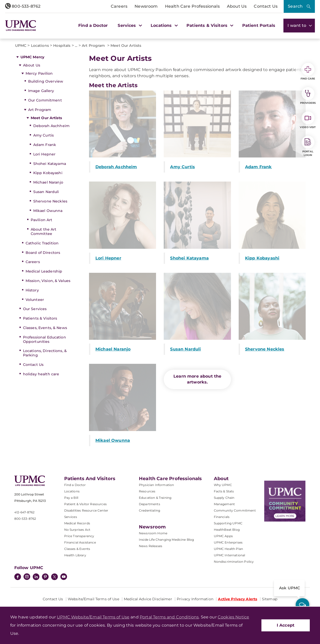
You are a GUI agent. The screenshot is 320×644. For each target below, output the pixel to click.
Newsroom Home (153, 533)
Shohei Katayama (50, 164)
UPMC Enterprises (228, 542)
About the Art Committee (44, 231)
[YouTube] (64, 577)
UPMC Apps (223, 536)
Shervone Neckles (50, 201)
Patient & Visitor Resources (85, 504)
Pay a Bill (71, 498)
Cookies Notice (233, 617)
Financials (222, 517)
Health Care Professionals (192, 6)
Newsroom (146, 6)
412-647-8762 (25, 512)
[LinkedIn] (36, 577)
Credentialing (150, 510)
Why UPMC (223, 485)
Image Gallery (41, 91)
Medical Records (77, 523)
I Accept (286, 625)
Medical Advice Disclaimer (148, 599)
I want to (299, 25)
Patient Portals (259, 25)
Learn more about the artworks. (197, 379)
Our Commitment (45, 100)
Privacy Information (195, 599)
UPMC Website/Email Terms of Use (93, 617)
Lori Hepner (45, 154)
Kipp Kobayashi (48, 173)
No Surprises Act (77, 530)
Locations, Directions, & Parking (45, 353)
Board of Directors (43, 253)
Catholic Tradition (42, 243)
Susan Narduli (46, 192)
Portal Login (308, 146)
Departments (150, 504)
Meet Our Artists (46, 118)
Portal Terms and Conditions (169, 617)
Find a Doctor (93, 25)
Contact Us (266, 6)
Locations (72, 491)
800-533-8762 (23, 6)
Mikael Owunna (48, 211)
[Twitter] (54, 577)
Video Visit (308, 120)
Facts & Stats (224, 491)
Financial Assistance (80, 542)
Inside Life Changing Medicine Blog (166, 540)
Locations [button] (164, 25)
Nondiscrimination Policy (234, 562)
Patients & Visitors (40, 318)
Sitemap (270, 599)
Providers (308, 96)
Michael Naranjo (48, 182)
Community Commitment (235, 510)
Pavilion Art (42, 220)
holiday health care (41, 374)
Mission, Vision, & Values (48, 281)
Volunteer (35, 300)
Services (71, 517)
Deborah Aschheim (51, 126)
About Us (237, 6)
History (32, 290)
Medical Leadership (44, 271)
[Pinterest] (45, 577)
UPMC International (230, 555)
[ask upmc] (302, 605)
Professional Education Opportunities (45, 339)
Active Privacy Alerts (238, 599)
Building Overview (46, 81)
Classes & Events (77, 549)
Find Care (308, 72)
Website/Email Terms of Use (93, 599)
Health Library (75, 555)
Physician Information (156, 485)
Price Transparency (79, 536)
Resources (147, 491)
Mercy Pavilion (39, 73)
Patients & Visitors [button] (209, 25)
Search (295, 6)
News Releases (151, 546)
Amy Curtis (43, 135)
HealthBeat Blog (227, 530)
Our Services (35, 309)
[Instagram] (27, 577)
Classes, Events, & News (45, 328)
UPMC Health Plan (229, 549)
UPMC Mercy (32, 57)
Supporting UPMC (228, 523)
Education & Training (155, 498)
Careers (119, 6)
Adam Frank (45, 145)
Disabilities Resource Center (86, 510)
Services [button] (129, 25)
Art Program (40, 110)
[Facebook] (18, 577)
